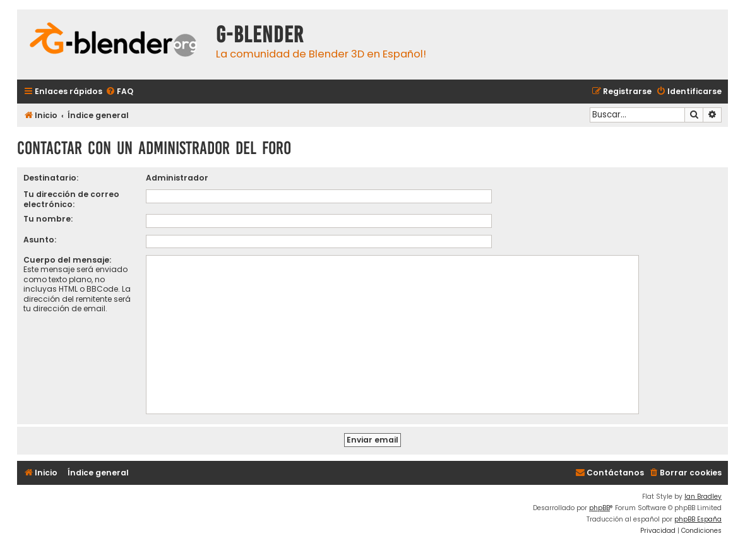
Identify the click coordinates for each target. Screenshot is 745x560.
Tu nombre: (48, 219)
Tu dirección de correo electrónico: (71, 199)
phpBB (599, 508)
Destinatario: (51, 178)
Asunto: (40, 240)
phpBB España (698, 519)
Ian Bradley (703, 497)
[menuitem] (119, 92)
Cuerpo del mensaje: (67, 260)
